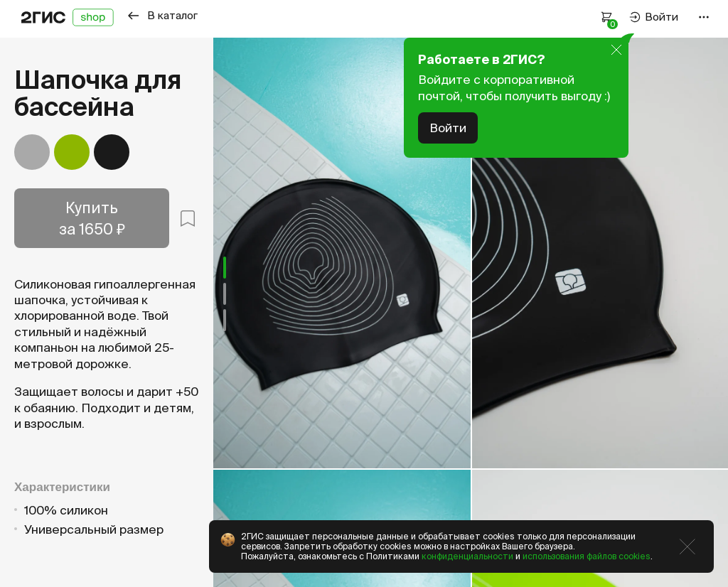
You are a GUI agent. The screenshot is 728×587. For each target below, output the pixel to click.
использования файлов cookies (587, 556)
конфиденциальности (467, 556)
